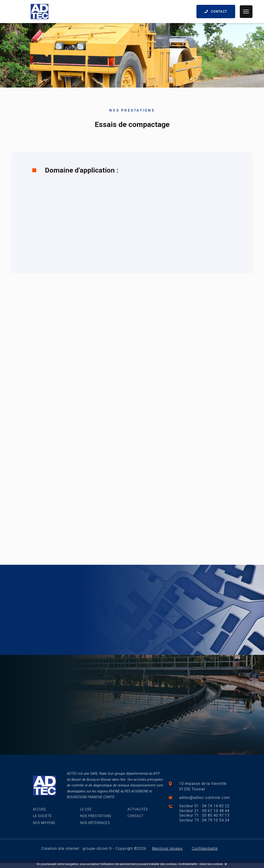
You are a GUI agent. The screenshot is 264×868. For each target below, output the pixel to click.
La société (43, 816)
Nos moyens (44, 823)
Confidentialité (205, 849)
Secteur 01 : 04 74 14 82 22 (204, 806)
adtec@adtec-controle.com (205, 798)
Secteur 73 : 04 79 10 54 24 (204, 820)
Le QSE (86, 809)
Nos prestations (96, 816)
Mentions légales (167, 849)
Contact (135, 816)
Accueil (40, 809)
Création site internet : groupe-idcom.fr (77, 849)
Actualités (138, 809)
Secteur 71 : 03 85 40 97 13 (204, 815)
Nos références (95, 823)
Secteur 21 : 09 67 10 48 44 (204, 811)
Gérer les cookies (211, 864)
